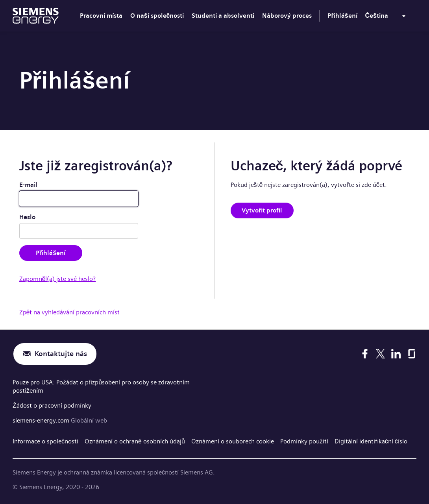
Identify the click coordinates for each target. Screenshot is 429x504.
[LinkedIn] (396, 354)
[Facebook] (365, 354)
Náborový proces (287, 16)
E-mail (28, 185)
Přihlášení (342, 16)
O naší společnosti (157, 16)
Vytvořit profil (262, 210)
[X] (380, 354)
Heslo (27, 217)
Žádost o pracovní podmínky (52, 405)
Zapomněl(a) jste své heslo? (58, 279)
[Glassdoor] (412, 354)
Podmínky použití (304, 441)
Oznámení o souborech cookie (233, 441)
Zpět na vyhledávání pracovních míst (70, 312)
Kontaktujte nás (61, 354)
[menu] (387, 17)
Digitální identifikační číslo (371, 441)
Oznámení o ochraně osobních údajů (135, 441)
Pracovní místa (101, 16)
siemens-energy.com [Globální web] (42, 420)
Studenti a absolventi (223, 16)
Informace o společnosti (45, 441)
